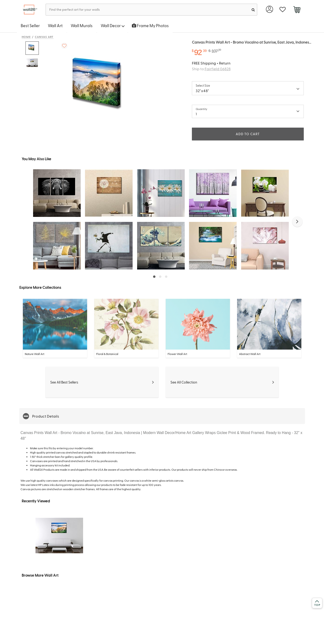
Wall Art (55, 25)
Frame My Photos (150, 25)
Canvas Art (44, 37)
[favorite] (283, 10)
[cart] (297, 10)
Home (26, 37)
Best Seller (30, 25)
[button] (297, 222)
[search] (253, 10)
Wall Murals (82, 25)
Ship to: (211, 69)
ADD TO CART (248, 134)
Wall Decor (113, 25)
